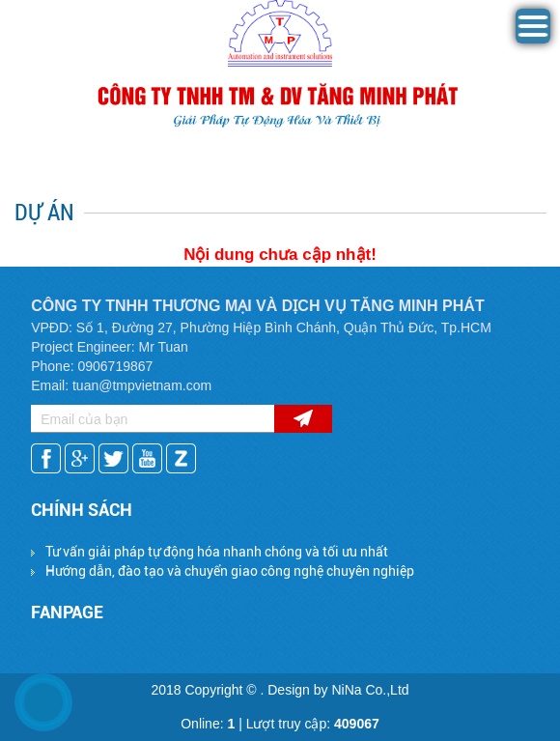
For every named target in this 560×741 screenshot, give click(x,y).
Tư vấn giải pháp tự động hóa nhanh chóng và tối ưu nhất (217, 552)
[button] (533, 39)
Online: (208, 724)
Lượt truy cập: (313, 724)
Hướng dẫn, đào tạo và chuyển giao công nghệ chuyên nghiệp (230, 571)
